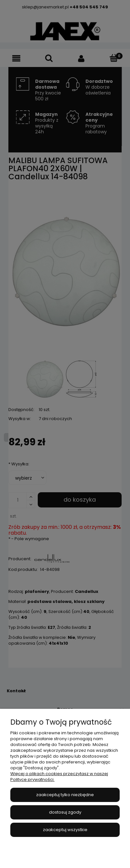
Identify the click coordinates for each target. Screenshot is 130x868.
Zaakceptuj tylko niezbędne (65, 795)
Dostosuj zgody (65, 812)
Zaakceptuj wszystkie (65, 830)
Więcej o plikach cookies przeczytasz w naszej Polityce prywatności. (59, 777)
